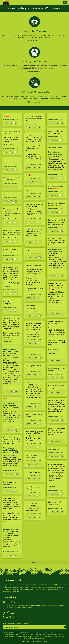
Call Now (52, 353)
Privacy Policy (26, 641)
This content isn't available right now (55, 153)
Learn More (8, 341)
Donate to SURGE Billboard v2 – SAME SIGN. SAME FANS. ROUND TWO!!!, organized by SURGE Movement (11, 355)
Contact (45, 641)
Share (17, 120)
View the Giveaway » (34, 71)
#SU (50, 349)
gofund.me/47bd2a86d (34, 235)
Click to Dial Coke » (35, 102)
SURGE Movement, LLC (15, 633)
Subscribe (65, 627)
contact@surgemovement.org (16, 602)
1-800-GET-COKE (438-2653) (24, 99)
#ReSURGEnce (56, 343)
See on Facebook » (35, 41)
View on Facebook (9, 120)
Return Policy (37, 641)
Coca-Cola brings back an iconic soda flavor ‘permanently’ (11, 531)
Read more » (16, 592)
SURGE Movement (23, 607)
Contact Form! (36, 605)
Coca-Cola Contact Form (51, 99)
